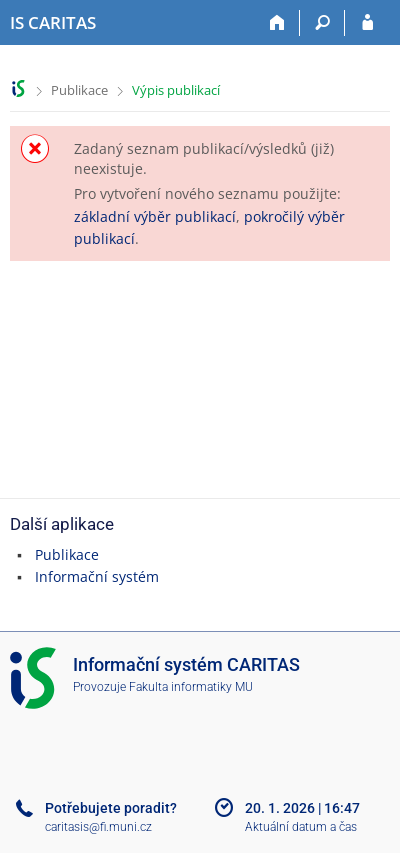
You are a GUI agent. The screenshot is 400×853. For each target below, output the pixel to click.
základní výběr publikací (155, 216)
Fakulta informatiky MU (191, 687)
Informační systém (97, 576)
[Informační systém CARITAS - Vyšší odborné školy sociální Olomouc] (53, 23)
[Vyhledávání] (322, 23)
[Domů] (277, 23)
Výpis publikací (176, 90)
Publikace (79, 90)
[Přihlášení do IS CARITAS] (367, 23)
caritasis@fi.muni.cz (98, 827)
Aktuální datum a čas (301, 827)
